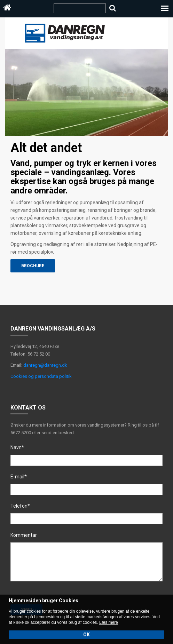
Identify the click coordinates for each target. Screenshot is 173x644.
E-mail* (19, 477)
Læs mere (109, 622)
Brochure (33, 266)
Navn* (17, 447)
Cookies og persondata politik (41, 376)
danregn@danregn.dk (45, 365)
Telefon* (20, 506)
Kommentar (24, 535)
